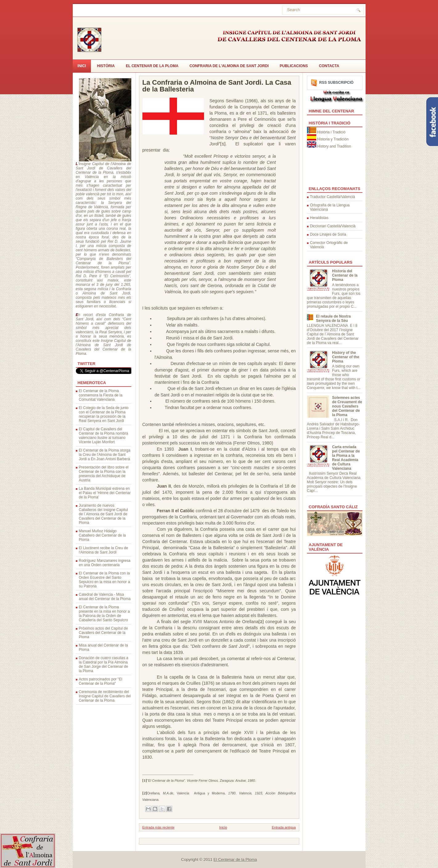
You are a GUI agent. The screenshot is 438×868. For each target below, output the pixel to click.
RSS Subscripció (336, 83)
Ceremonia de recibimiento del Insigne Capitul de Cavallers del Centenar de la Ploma (105, 696)
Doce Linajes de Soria (328, 234)
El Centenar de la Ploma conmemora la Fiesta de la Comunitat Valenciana (101, 395)
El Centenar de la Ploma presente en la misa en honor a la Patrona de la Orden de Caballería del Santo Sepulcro (104, 614)
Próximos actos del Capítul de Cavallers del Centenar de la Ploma (103, 633)
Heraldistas (319, 218)
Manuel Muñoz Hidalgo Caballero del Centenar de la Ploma (102, 535)
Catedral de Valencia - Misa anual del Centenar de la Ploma (105, 597)
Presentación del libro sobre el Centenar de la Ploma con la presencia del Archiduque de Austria (104, 474)
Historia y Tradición (333, 139)
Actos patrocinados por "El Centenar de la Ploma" (101, 681)
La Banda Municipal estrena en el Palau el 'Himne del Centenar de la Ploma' (105, 493)
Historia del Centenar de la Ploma (345, 275)
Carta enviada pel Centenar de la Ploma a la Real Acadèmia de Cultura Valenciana (346, 458)
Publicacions (294, 66)
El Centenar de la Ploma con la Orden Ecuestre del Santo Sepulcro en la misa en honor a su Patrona (104, 580)
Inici (82, 66)
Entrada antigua (284, 827)
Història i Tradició (331, 132)
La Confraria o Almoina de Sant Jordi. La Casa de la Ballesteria (217, 86)
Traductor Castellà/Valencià (333, 197)
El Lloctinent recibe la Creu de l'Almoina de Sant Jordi (104, 550)
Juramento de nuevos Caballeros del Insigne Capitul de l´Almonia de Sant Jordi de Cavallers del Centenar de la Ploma (103, 514)
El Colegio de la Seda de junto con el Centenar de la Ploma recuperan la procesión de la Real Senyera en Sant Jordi (104, 414)
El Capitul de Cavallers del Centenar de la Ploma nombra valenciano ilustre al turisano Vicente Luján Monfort (104, 436)
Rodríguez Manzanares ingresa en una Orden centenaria (105, 563)
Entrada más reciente (159, 827)
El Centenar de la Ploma (152, 66)
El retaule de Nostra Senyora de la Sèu (333, 318)
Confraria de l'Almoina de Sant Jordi (229, 66)
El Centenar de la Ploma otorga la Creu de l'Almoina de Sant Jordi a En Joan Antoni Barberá (105, 455)
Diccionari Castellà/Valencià (333, 226)
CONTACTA (329, 66)
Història (106, 66)
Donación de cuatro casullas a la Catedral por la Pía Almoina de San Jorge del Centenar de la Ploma (104, 664)
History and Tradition (334, 146)
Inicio (223, 827)
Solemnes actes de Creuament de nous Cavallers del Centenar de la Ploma (347, 406)
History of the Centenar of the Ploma (346, 357)
